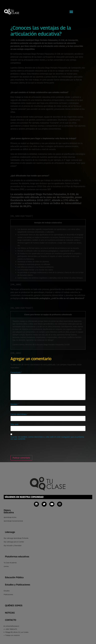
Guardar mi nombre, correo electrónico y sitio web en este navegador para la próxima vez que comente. (47, 438)
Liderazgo (10, 532)
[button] (71, 12)
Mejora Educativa (9, 511)
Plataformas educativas (17, 557)
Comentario (16, 373)
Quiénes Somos (14, 605)
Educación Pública (14, 577)
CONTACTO (11, 620)
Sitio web (14, 424)
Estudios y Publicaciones (18, 585)
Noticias (10, 613)
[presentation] (29, 448)
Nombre (15, 404)
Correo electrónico (19, 414)
